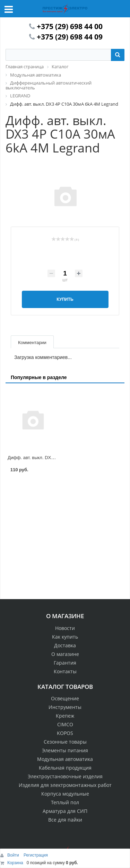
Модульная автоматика (65, 759)
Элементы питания (65, 750)
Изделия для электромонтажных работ (65, 785)
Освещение (65, 698)
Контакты (65, 671)
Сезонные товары (65, 742)
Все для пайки (65, 820)
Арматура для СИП (65, 811)
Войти (14, 855)
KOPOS (65, 733)
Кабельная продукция (65, 768)
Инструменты (65, 707)
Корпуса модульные (65, 794)
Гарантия (65, 663)
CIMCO (65, 724)
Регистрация (36, 855)
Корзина (15, 863)
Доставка (65, 645)
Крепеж (65, 716)
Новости (65, 628)
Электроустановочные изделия (65, 776)
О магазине (65, 654)
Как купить (65, 637)
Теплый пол (65, 802)
